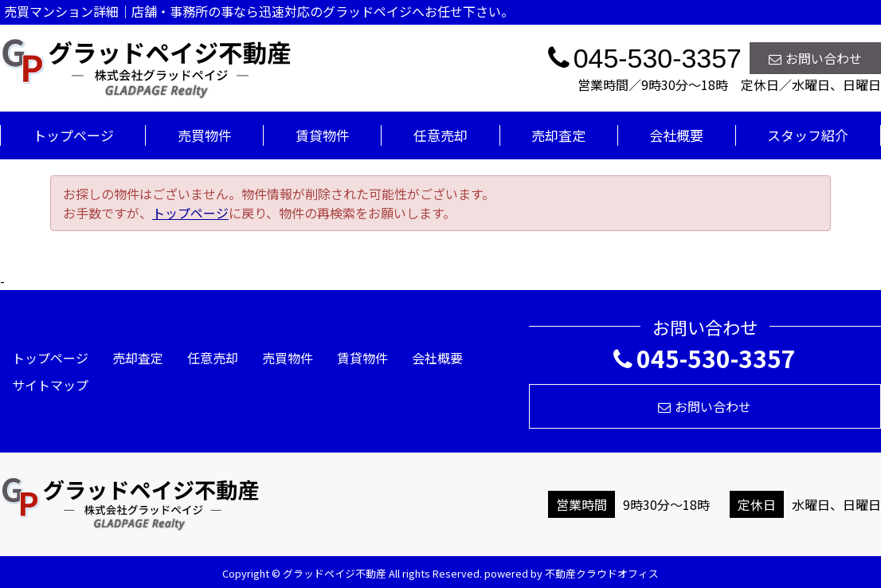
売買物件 (205, 135)
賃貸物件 (323, 135)
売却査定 (558, 135)
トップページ (73, 135)
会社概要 (676, 135)
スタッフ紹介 (808, 135)
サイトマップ (50, 385)
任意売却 (440, 135)
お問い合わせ (815, 58)
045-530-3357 (705, 358)
